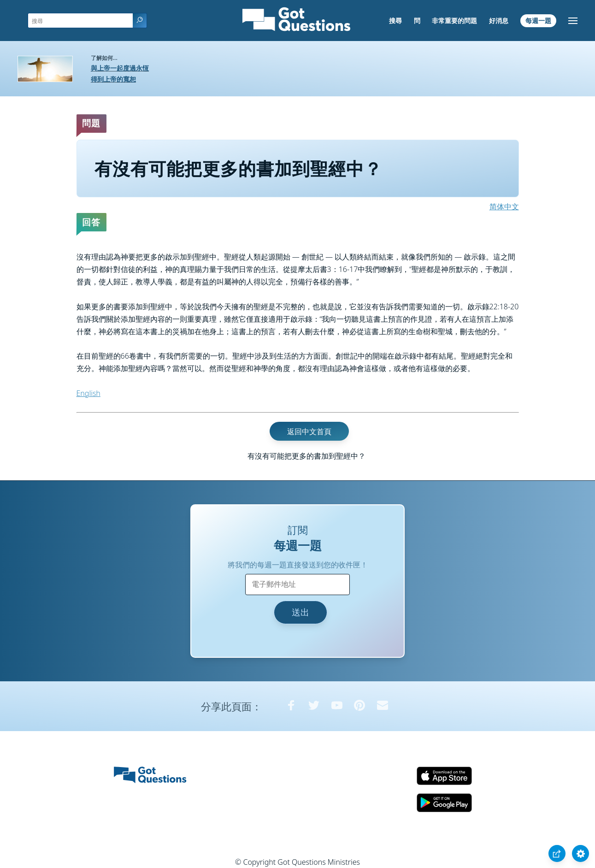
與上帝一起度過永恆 (120, 68)
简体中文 (504, 207)
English (88, 393)
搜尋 (395, 21)
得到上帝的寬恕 (113, 79)
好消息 (499, 21)
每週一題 (538, 21)
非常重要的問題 (454, 21)
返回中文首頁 (309, 431)
